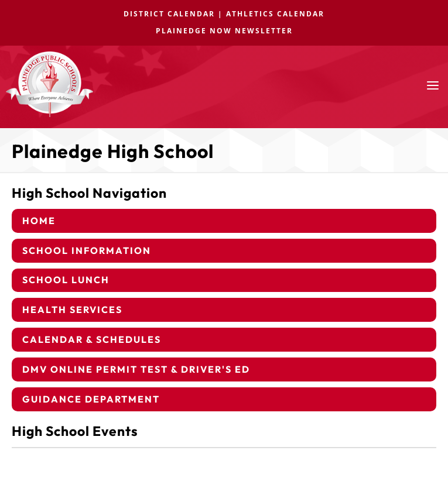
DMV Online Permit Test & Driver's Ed (136, 369)
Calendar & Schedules (92, 339)
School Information (87, 250)
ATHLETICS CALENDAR (275, 14)
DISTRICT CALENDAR (169, 14)
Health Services (72, 310)
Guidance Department (91, 399)
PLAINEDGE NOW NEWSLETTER (224, 31)
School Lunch (66, 280)
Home (39, 221)
